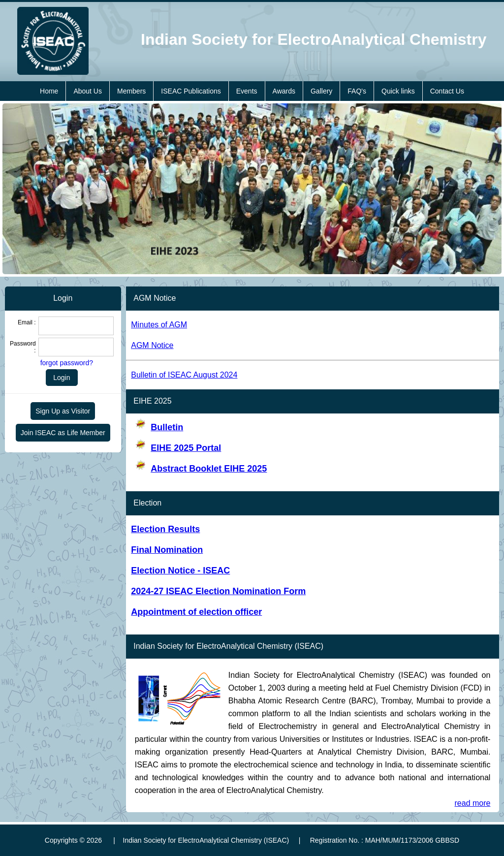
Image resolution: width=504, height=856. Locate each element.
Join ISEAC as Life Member (63, 433)
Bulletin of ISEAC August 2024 (184, 375)
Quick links (398, 91)
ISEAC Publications (191, 91)
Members (131, 91)
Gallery (321, 91)
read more (473, 803)
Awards (284, 91)
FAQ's (357, 91)
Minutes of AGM (159, 325)
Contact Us (447, 91)
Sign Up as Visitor (63, 411)
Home (49, 91)
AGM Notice (152, 345)
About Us (88, 91)
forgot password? (67, 363)
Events (247, 91)
